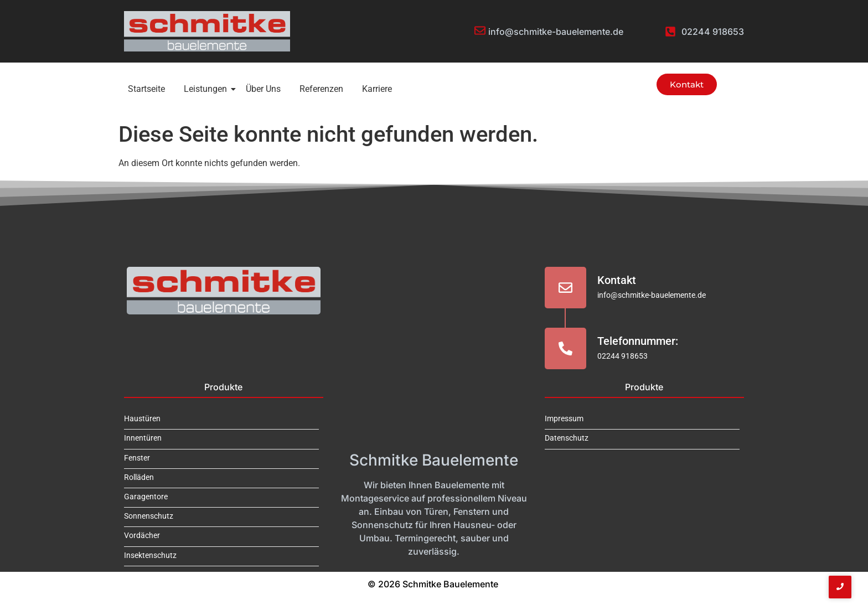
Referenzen (321, 89)
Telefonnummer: (638, 341)
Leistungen (207, 89)
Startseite (146, 89)
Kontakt (617, 280)
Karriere (377, 89)
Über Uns (263, 89)
